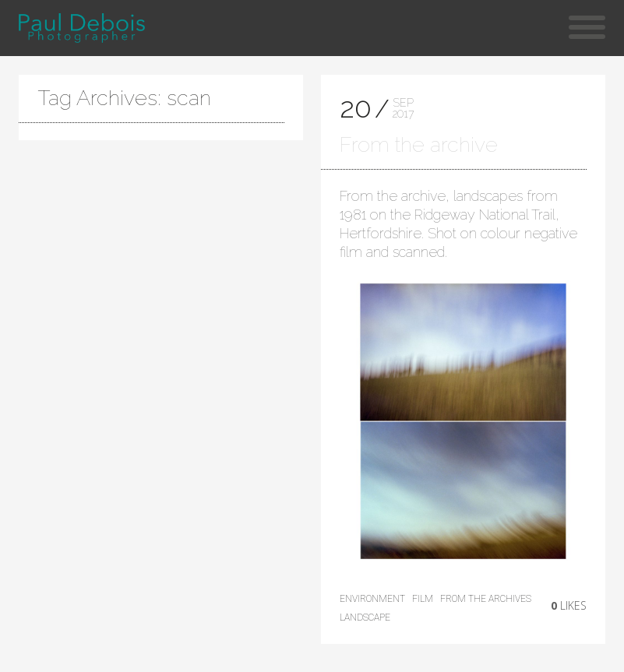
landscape (365, 617)
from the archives (486, 599)
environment (372, 599)
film (423, 599)
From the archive (419, 144)
